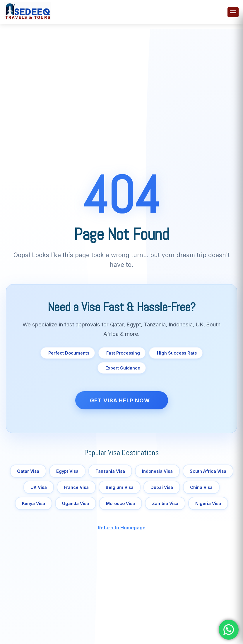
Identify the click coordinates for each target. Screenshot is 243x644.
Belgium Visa (120, 487)
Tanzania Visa (110, 471)
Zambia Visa (165, 503)
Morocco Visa (120, 503)
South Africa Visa (208, 471)
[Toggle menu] (233, 12)
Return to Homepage (122, 528)
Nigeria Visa (208, 503)
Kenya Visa (34, 503)
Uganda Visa (76, 503)
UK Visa (39, 487)
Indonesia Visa (157, 471)
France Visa (76, 487)
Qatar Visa (28, 471)
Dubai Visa (162, 487)
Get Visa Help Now (120, 400)
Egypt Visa (67, 471)
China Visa (201, 487)
